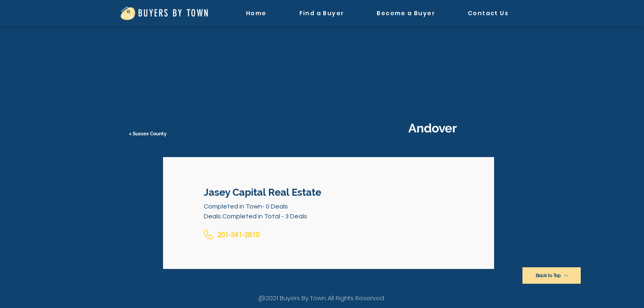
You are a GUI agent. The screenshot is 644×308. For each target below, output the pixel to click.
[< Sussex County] (149, 134)
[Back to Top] (552, 276)
